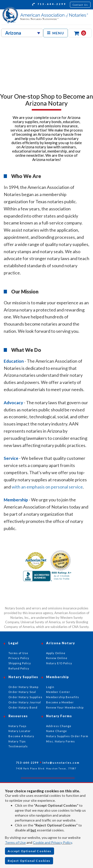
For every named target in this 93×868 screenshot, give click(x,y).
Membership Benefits (63, 697)
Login (50, 687)
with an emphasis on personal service (47, 487)
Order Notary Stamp (23, 687)
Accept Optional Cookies (30, 851)
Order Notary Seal (22, 692)
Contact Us (80, 5)
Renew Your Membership (65, 707)
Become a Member (60, 702)
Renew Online (57, 658)
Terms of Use (15, 842)
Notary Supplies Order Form (67, 736)
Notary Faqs (17, 726)
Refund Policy (19, 668)
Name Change (57, 731)
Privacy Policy (19, 658)
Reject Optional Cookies (29, 861)
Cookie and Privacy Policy (52, 842)
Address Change (59, 726)
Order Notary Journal (25, 702)
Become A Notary (21, 736)
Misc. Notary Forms (61, 741)
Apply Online (56, 653)
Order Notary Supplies (25, 697)
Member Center (58, 692)
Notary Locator (20, 731)
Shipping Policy (20, 663)
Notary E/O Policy (59, 663)
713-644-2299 (49, 5)
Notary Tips (17, 741)
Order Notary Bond (23, 707)
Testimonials (18, 746)
